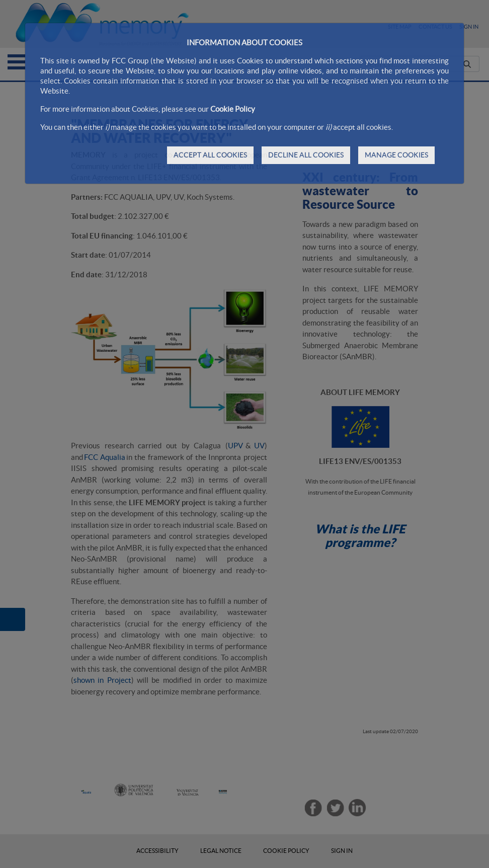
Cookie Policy (233, 109)
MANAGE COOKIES (396, 155)
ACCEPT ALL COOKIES (210, 155)
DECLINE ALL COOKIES (306, 155)
